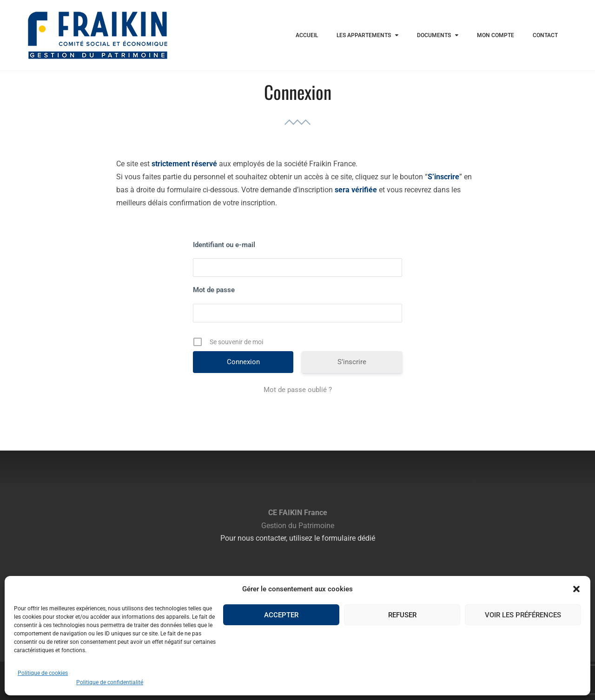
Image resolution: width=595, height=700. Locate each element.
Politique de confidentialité (110, 682)
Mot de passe (214, 290)
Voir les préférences (523, 615)
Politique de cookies (43, 673)
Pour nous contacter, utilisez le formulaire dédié (298, 538)
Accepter (281, 615)
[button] (576, 589)
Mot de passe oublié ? (298, 390)
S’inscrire (352, 362)
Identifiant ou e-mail (224, 245)
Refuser (402, 615)
